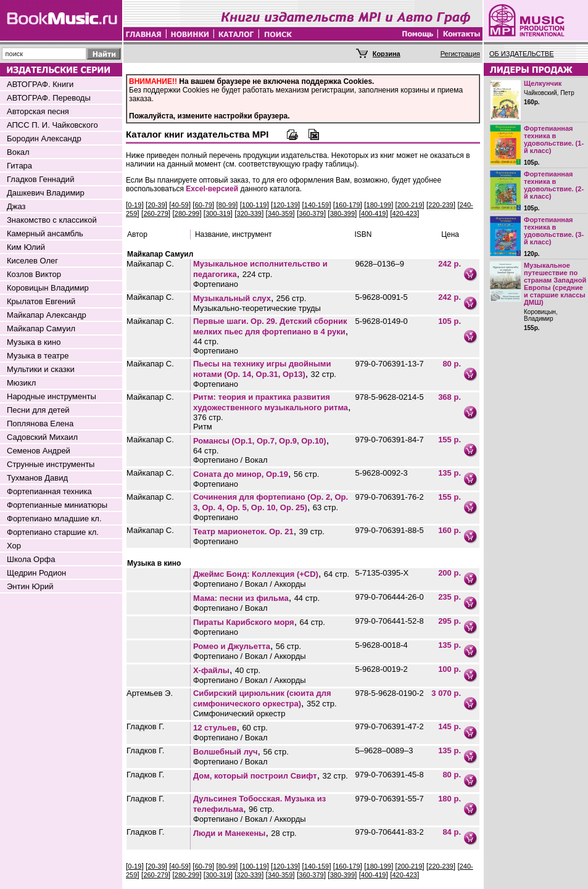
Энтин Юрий (30, 586)
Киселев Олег (32, 261)
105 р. (449, 321)
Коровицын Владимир (48, 288)
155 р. (449, 440)
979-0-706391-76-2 (389, 497)
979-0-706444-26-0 (389, 597)
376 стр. (208, 417)
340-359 (280, 213)
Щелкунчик (543, 83)
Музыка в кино (34, 342)
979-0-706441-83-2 (389, 832)
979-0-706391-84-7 (389, 440)
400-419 (373, 213)
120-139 (285, 205)
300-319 (218, 213)
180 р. (449, 799)
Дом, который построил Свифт (255, 776)
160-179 (347, 205)
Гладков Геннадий (40, 179)
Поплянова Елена (40, 424)
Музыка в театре (38, 356)
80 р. (452, 364)
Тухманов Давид (37, 478)
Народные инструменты (52, 396)
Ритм (203, 427)
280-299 (187, 213)
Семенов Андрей (39, 451)
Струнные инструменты (51, 464)
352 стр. (322, 704)
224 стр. (258, 274)
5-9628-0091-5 (381, 297)
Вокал (18, 152)
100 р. (449, 669)
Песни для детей (38, 410)
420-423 (405, 213)
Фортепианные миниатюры (57, 505)
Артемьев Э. (150, 693)
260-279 (155, 213)
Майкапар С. (150, 264)
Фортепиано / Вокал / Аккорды (250, 584)
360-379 (311, 213)
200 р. (449, 573)
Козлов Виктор (34, 274)
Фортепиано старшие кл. (53, 532)
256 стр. (292, 298)
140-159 (317, 205)
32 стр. (324, 374)
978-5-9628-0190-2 (389, 693)
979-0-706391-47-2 (389, 726)
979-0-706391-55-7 (389, 799)
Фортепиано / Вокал (230, 460)
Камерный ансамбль (45, 234)
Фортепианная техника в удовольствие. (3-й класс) (554, 231)
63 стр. (325, 507)
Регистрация (460, 54)
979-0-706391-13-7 (389, 364)
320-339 (249, 213)
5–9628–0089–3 (384, 750)
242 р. (449, 264)
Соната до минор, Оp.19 (241, 474)
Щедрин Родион (36, 573)
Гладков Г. (145, 726)
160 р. (449, 530)
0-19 (135, 205)
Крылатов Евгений (41, 301)
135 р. (449, 473)
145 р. (449, 726)
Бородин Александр (44, 139)
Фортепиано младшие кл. (54, 519)
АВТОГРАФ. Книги (40, 84)
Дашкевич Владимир (46, 193)
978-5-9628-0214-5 (389, 397)
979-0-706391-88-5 (389, 530)
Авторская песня (38, 111)
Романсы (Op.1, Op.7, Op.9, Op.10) (260, 441)
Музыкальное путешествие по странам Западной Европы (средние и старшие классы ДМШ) (555, 284)
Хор (14, 546)
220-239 (441, 205)
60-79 (204, 205)
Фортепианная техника (49, 491)
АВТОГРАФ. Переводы (49, 98)
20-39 (156, 205)
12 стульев (215, 728)
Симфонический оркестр (239, 713)
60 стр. (255, 728)
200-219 (410, 205)
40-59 (180, 205)
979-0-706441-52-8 (389, 621)
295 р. (449, 621)
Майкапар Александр (47, 315)
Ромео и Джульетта (232, 646)
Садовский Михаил (42, 437)
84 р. (452, 832)
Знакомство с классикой (52, 220)
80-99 (227, 205)
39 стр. (312, 531)
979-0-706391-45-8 (389, 775)
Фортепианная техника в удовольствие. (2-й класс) (554, 185)
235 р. (449, 597)
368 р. (449, 397)
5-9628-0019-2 (381, 669)
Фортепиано (216, 284)
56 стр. (306, 474)
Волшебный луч (226, 752)
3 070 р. (446, 693)
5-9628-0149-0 (381, 321)
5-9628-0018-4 (381, 645)
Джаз (16, 206)
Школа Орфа (31, 559)
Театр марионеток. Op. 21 (243, 531)
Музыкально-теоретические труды (257, 308)
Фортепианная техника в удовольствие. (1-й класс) (554, 139)
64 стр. (206, 451)
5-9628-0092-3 (381, 473)
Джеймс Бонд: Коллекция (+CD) (256, 574)
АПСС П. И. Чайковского (52, 125)
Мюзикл (21, 383)
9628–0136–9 (379, 264)
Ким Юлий (26, 247)
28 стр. (284, 833)
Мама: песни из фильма (241, 598)
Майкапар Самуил (41, 329)
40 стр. (248, 670)
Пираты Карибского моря (244, 622)
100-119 (254, 205)
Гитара (19, 166)
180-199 (379, 205)
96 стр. (261, 809)
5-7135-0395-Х (382, 573)
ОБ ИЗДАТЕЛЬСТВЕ (522, 54)
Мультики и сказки (41, 369)
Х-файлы (211, 670)
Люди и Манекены (230, 833)
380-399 (342, 213)
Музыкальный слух (232, 298)
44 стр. (206, 341)
